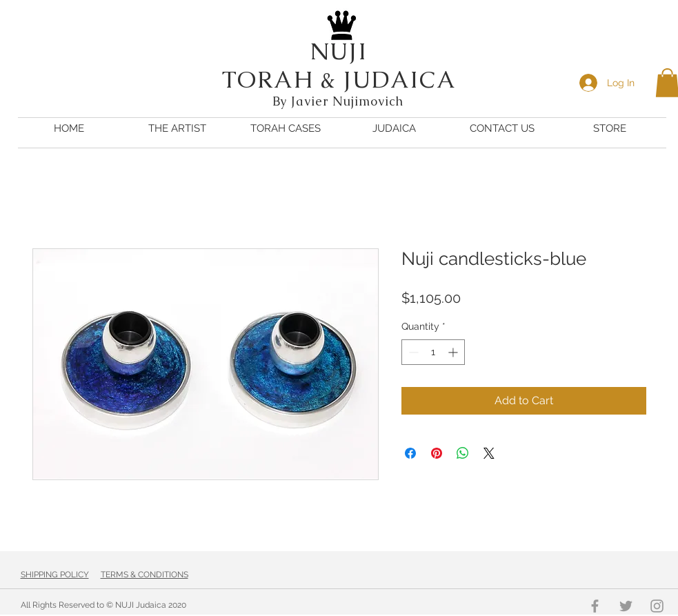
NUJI (339, 51)
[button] (394, 129)
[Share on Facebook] (410, 453)
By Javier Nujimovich (340, 101)
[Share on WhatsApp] (463, 453)
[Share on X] (489, 453)
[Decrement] (412, 352)
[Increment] (454, 352)
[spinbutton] (433, 352)
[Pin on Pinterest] (437, 453)
